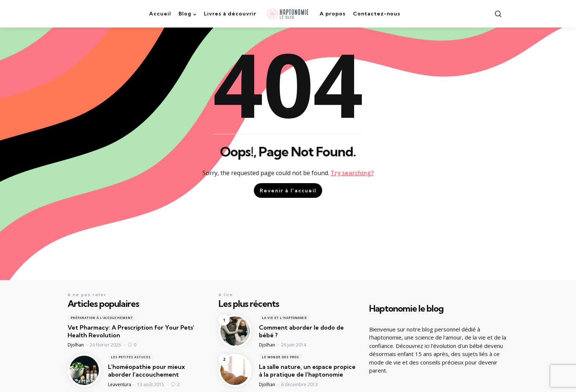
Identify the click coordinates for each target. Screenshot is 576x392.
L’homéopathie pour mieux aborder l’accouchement (146, 371)
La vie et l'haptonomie (285, 318)
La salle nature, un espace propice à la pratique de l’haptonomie (307, 371)
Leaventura (120, 384)
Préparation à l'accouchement (102, 318)
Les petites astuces (131, 357)
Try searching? (352, 173)
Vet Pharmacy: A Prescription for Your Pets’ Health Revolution (131, 331)
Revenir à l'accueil (288, 190)
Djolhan (76, 345)
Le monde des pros (280, 357)
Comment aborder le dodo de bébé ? (301, 331)
